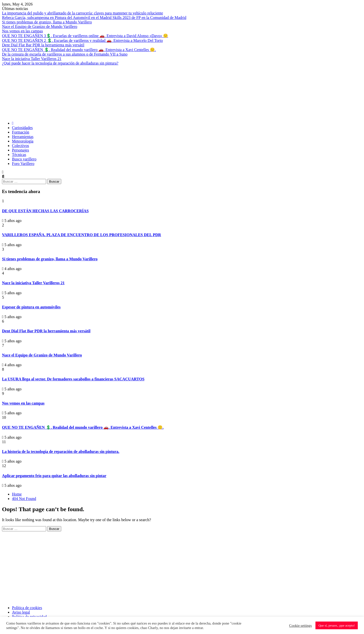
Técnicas (19, 155)
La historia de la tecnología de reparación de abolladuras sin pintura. (61, 452)
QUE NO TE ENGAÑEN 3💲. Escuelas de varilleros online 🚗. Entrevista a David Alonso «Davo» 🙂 (85, 36)
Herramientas (23, 137)
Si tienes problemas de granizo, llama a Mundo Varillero (47, 22)
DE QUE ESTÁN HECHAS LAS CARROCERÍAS (45, 211)
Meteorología (23, 141)
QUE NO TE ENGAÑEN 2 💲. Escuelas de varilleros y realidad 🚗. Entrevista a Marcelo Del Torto (82, 40)
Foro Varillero (23, 164)
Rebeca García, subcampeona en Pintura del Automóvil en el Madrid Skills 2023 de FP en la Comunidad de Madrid (94, 18)
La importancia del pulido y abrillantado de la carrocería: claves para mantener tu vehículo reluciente (83, 13)
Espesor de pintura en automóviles (31, 307)
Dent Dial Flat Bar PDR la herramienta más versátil (43, 45)
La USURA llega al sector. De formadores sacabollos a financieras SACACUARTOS (73, 379)
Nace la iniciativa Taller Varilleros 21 (32, 59)
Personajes (20, 150)
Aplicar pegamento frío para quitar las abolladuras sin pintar (54, 476)
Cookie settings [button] (300, 626)
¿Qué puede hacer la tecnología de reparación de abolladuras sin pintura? (60, 63)
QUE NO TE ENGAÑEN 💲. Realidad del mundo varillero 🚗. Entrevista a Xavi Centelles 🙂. (79, 50)
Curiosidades (22, 128)
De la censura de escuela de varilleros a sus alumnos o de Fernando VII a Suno (65, 54)
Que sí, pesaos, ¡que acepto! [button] (337, 625)
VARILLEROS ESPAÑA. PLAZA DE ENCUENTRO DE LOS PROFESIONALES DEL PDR (82, 235)
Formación (21, 132)
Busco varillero (24, 159)
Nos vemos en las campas (22, 31)
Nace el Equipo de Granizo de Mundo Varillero (40, 27)
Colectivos (20, 146)
